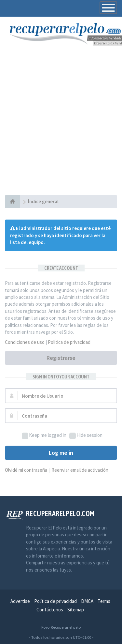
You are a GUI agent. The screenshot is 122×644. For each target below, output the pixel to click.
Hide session (86, 435)
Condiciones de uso (25, 342)
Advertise (20, 601)
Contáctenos (50, 610)
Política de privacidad (69, 342)
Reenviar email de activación (80, 470)
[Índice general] (13, 202)
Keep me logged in (44, 435)
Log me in (61, 453)
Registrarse (61, 358)
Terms (104, 601)
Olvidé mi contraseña (26, 470)
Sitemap (76, 610)
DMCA (87, 601)
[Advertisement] (61, 131)
